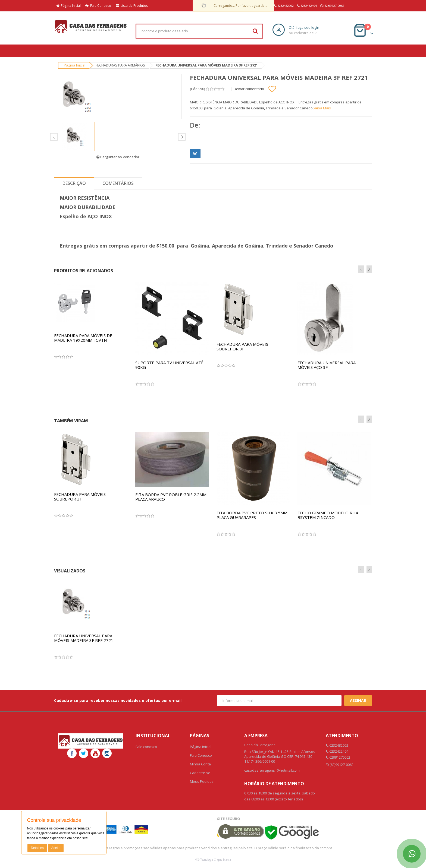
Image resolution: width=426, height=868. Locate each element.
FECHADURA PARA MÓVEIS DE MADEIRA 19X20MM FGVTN (83, 338)
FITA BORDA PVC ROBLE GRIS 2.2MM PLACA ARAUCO (171, 497)
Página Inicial (68, 6)
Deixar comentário (249, 89)
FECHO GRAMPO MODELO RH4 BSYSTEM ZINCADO (328, 515)
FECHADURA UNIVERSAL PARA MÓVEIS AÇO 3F (327, 365)
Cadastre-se (200, 773)
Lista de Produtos (132, 6)
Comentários (118, 183)
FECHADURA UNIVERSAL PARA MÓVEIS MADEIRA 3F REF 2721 (84, 638)
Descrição (74, 183)
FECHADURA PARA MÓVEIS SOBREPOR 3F (242, 346)
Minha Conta (200, 764)
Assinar (358, 700)
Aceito (56, 848)
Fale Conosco (98, 6)
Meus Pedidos (202, 781)
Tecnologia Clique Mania (216, 860)
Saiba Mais (322, 108)
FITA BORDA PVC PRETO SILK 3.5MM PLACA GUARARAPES (252, 515)
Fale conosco (146, 747)
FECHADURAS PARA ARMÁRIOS (120, 65)
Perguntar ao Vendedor (118, 157)
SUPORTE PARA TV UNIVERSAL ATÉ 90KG (169, 365)
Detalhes (37, 848)
